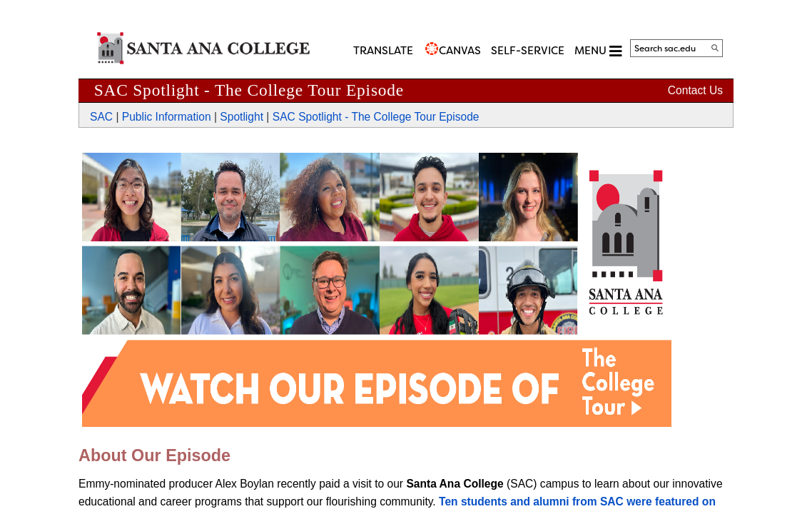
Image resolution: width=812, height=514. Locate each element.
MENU (598, 51)
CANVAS (460, 51)
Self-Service (528, 51)
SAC (101, 117)
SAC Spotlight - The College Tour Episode (376, 117)
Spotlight (242, 117)
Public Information (167, 117)
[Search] (715, 48)
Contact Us (695, 90)
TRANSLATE (383, 51)
